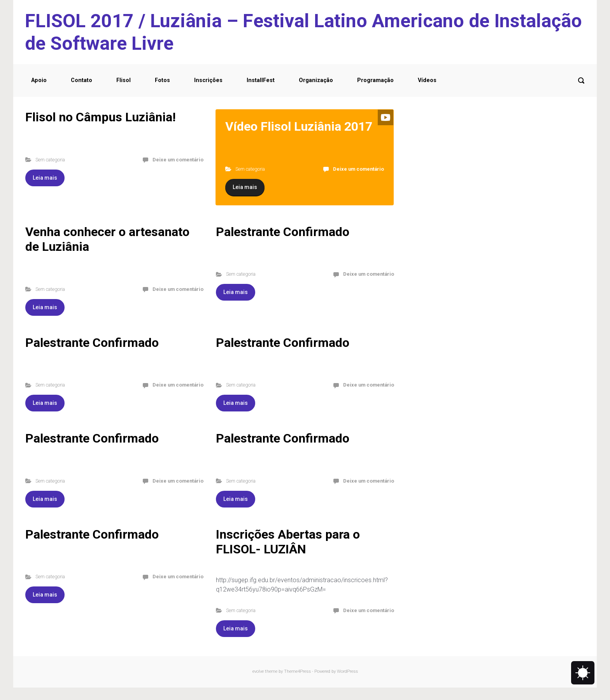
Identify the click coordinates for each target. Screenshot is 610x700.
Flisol (124, 80)
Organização (316, 80)
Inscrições (208, 80)
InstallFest (261, 80)
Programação (375, 80)
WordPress (347, 671)
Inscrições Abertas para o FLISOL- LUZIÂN (288, 542)
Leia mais (45, 178)
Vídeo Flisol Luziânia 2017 (299, 126)
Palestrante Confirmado (283, 232)
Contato (82, 80)
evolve (258, 671)
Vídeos (427, 80)
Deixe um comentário (178, 160)
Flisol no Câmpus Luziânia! (101, 117)
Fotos (162, 80)
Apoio (39, 80)
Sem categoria (50, 160)
